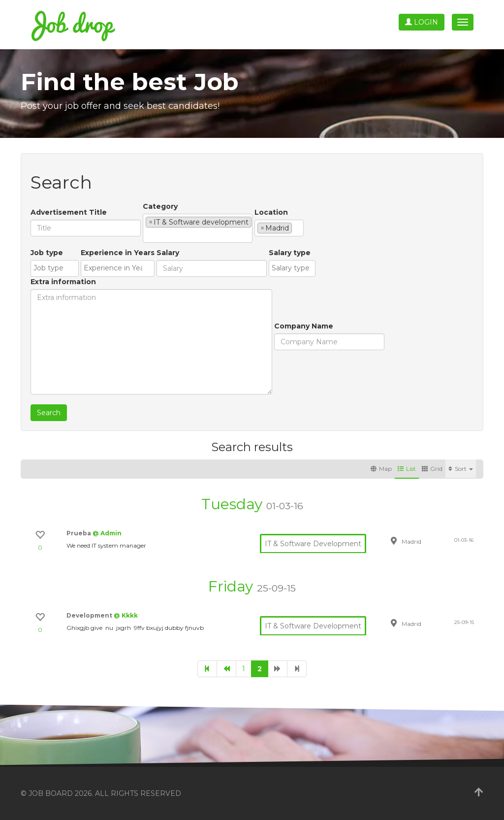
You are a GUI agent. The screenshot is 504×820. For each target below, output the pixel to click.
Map (381, 469)
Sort (461, 469)
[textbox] (148, 235)
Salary (168, 253)
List (407, 469)
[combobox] (198, 228)
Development (90, 615)
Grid (432, 469)
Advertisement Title (69, 212)
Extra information (63, 282)
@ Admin (107, 533)
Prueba (79, 533)
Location (271, 212)
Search (49, 413)
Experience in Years (118, 253)
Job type (47, 253)
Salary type (290, 253)
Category (160, 206)
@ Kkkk (126, 615)
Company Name (304, 326)
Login (422, 22)
